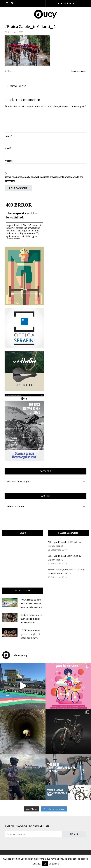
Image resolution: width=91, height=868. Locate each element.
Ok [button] (45, 864)
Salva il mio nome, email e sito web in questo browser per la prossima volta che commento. (44, 179)
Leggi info (54, 864)
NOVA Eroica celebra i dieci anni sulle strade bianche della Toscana (32, 603)
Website (9, 161)
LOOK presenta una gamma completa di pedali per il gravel (30, 634)
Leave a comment (79, 71)
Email (8, 148)
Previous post (18, 86)
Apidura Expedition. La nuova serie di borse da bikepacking (31, 619)
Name (8, 136)
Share (9, 71)
